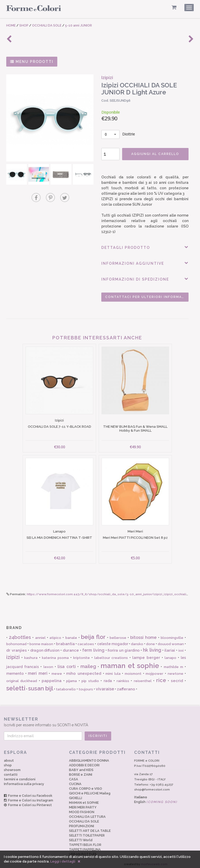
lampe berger (146, 656)
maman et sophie (130, 663)
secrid (177, 678)
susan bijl (41, 686)
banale (71, 636)
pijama (71, 679)
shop (8, 763)
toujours (86, 687)
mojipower (154, 672)
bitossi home (143, 635)
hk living (152, 648)
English (156, 800)
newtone (176, 672)
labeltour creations (111, 656)
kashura (31, 656)
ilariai (170, 648)
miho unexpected (84, 671)
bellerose (118, 636)
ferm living (93, 648)
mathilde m (173, 665)
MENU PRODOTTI (32, 62)
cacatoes (86, 642)
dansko (137, 642)
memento (15, 671)
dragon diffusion (45, 648)
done (151, 642)
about (9, 758)
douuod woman (171, 642)
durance (71, 648)
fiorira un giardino (124, 648)
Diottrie (117, 134)
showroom (12, 768)
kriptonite (82, 656)
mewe (57, 672)
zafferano (126, 687)
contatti (11, 772)
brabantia (65, 642)
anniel (40, 636)
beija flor (93, 635)
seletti (16, 686)
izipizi (13, 655)
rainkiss (123, 679)
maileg (88, 664)
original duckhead (22, 679)
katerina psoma (55, 656)
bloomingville (172, 636)
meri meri (38, 671)
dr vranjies (17, 648)
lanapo (170, 656)
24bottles (20, 635)
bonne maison (41, 642)
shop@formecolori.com (152, 787)
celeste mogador (113, 642)
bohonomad (16, 642)
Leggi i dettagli (63, 861)
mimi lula (113, 672)
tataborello (66, 687)
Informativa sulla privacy (24, 782)
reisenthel (143, 679)
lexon (48, 665)
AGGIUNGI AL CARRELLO (153, 154)
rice (161, 678)
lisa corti (67, 664)
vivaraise (105, 687)
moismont (133, 672)
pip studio (90, 679)
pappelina (52, 678)
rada (108, 678)
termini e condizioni (20, 777)
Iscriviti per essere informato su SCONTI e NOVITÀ (98, 720)
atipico (55, 636)
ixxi (181, 648)
